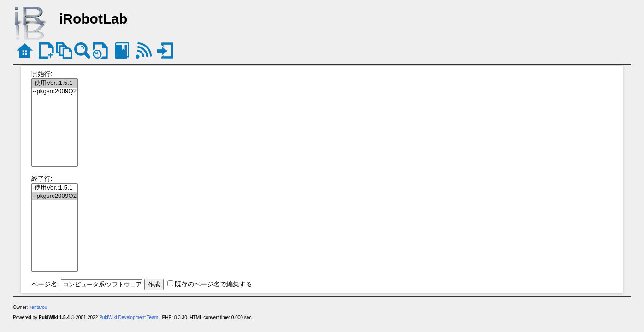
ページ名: (45, 284)
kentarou (38, 307)
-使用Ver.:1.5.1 (55, 83)
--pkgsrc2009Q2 (55, 92)
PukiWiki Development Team (129, 317)
